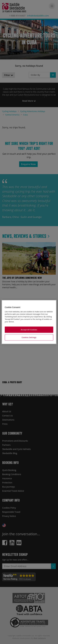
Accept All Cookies (29, 330)
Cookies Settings (29, 337)
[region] (29, 322)
